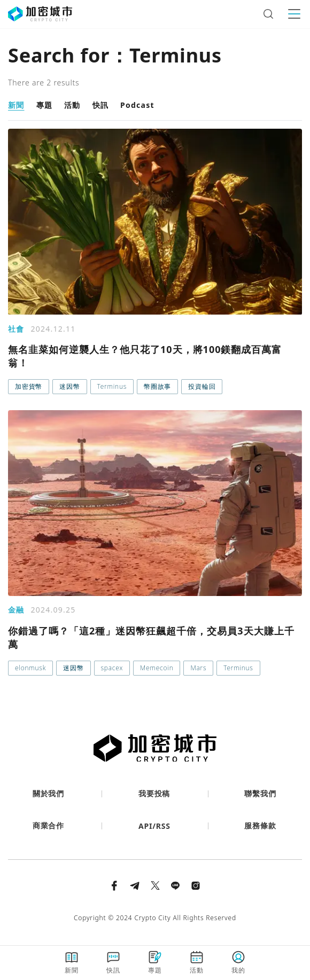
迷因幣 (69, 386)
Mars (198, 668)
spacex (112, 668)
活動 (72, 105)
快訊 (101, 105)
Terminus (112, 386)
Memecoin (157, 668)
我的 (238, 962)
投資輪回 (202, 386)
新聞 (16, 105)
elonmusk (30, 668)
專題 (45, 105)
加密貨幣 (29, 386)
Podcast (137, 105)
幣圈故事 (157, 386)
